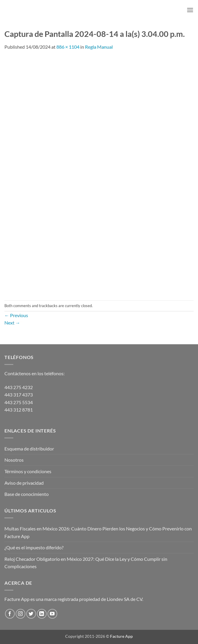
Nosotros (14, 460)
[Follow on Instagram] (21, 614)
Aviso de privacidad (24, 483)
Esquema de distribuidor (29, 449)
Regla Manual (99, 47)
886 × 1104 (68, 47)
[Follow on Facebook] (10, 614)
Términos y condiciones (28, 471)
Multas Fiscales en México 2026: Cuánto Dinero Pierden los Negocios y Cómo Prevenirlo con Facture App (98, 532)
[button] (190, 10)
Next (12, 323)
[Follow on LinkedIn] (42, 614)
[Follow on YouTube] (52, 614)
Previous (16, 315)
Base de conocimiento (27, 494)
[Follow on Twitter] (31, 614)
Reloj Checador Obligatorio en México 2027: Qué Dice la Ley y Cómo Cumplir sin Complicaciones (86, 563)
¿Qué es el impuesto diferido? (34, 547)
